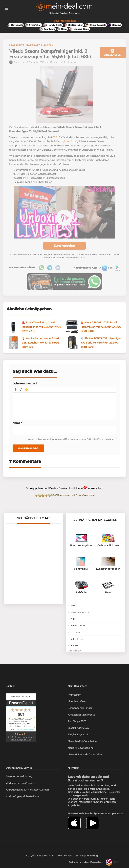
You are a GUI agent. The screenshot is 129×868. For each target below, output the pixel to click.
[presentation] (16, 396)
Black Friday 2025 (78, 734)
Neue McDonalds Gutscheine (85, 760)
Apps (73, 625)
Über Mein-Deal (77, 707)
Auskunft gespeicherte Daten (23, 802)
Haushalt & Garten (40, 45)
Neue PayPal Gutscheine (82, 747)
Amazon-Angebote (80, 618)
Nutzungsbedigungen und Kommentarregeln (60, 445)
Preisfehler (114, 798)
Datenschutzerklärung (19, 782)
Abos (73, 612)
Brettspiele (77, 645)
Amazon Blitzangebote (81, 721)
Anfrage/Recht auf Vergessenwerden (27, 796)
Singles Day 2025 (78, 740)
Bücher (74, 651)
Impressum (75, 701)
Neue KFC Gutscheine (81, 754)
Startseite (17, 45)
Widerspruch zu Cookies (20, 789)
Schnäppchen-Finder (80, 714)
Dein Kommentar (25, 390)
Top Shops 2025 (77, 727)
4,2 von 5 (67, 147)
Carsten (15, 68)
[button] (16, 396)
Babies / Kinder (78, 632)
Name (17, 429)
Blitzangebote (78, 638)
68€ (55, 143)
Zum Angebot (64, 252)
